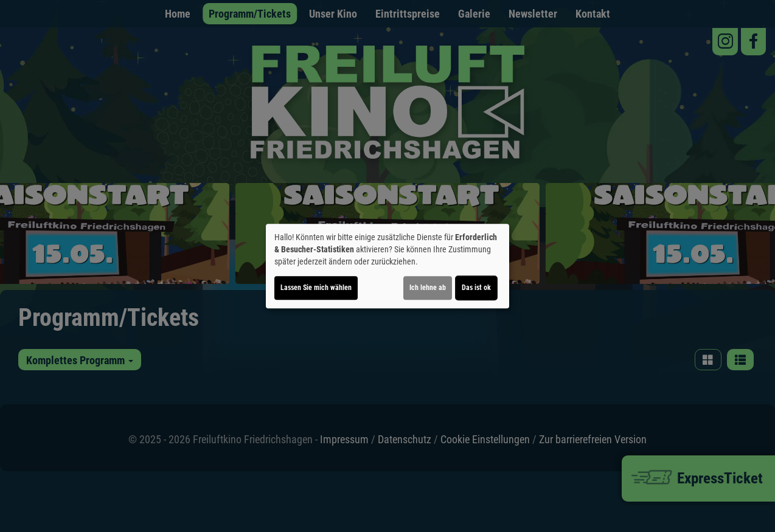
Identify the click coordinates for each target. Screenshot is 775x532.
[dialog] (387, 266)
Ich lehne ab (428, 288)
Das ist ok (476, 288)
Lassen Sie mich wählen (316, 288)
